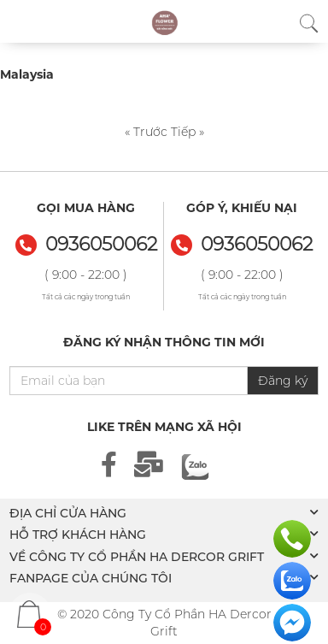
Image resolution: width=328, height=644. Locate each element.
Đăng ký (283, 381)
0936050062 (257, 244)
